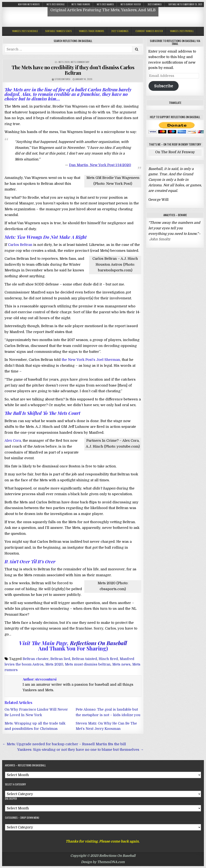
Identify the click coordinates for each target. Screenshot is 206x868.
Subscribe (164, 86)
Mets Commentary (80, 62)
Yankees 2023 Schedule (25, 31)
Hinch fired (108, 659)
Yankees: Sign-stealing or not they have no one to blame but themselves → (80, 750)
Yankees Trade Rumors (91, 31)
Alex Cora (13, 441)
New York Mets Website (29, 4)
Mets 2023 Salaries (105, 4)
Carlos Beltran (20, 245)
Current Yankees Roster (149, 31)
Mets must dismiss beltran (88, 664)
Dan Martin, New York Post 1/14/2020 (100, 165)
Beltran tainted (84, 659)
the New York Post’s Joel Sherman (91, 360)
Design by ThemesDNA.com (103, 862)
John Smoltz (160, 239)
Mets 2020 (64, 62)
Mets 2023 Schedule (56, 4)
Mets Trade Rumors (81, 4)
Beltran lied (60, 659)
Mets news (121, 664)
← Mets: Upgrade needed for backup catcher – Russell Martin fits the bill (64, 744)
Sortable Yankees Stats (58, 31)
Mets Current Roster (131, 4)
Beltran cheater (36, 659)
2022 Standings (155, 4)
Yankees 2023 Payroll (182, 31)
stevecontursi (62, 79)
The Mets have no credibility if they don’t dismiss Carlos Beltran (73, 70)
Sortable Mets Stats (178, 4)
